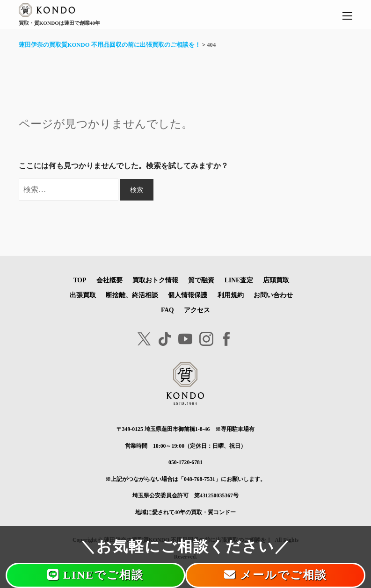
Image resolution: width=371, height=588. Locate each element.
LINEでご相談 (95, 575)
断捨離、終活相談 (132, 295)
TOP (80, 280)
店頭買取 (276, 280)
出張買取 (83, 295)
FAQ (167, 310)
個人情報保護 (188, 295)
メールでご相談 (276, 575)
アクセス (197, 310)
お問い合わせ (273, 295)
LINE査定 (239, 280)
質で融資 (201, 280)
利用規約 (231, 295)
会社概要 (109, 280)
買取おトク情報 (155, 280)
